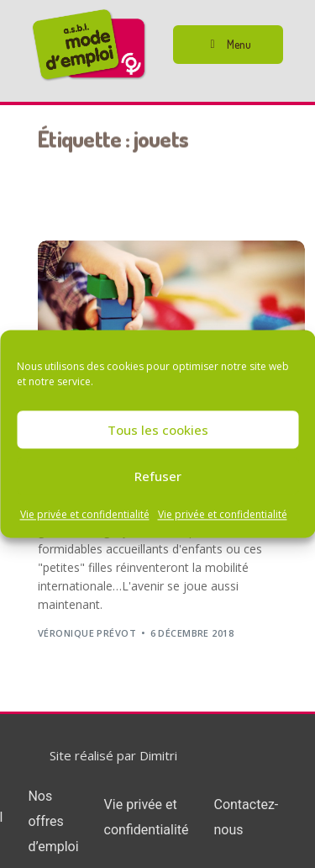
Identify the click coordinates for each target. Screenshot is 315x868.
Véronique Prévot (87, 633)
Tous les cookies (158, 430)
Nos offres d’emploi (53, 821)
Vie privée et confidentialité (85, 514)
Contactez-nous (246, 817)
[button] (228, 45)
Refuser (158, 476)
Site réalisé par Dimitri (113, 755)
